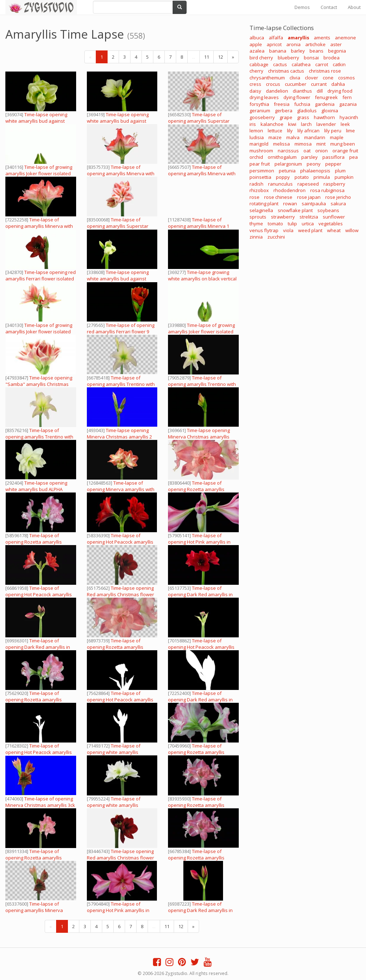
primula (322, 177)
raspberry (334, 184)
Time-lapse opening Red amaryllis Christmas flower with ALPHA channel (120, 594)
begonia (337, 51)
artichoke (315, 44)
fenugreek (326, 97)
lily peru (333, 131)
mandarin (315, 137)
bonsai (311, 58)
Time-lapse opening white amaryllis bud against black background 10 (118, 121)
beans (316, 51)
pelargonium (288, 164)
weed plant (310, 230)
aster (336, 44)
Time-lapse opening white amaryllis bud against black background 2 (36, 121)
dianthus (302, 91)
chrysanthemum (267, 78)
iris (253, 124)
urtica (308, 224)
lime (350, 131)
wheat (334, 230)
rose (254, 197)
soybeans (328, 210)
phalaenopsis (315, 171)
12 (221, 57)
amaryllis (298, 38)
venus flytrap (264, 230)
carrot (322, 64)
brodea (332, 58)
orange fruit (345, 151)
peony (314, 164)
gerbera (284, 111)
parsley (310, 157)
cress (255, 84)
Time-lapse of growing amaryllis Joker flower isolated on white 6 (39, 332)
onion (322, 151)
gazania (348, 104)
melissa (281, 144)
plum (340, 171)
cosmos (347, 78)
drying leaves (264, 97)
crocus (273, 84)
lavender (326, 124)
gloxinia (330, 111)
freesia (282, 104)
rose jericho (338, 197)
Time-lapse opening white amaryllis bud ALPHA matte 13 (36, 489)
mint (321, 144)
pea (353, 157)
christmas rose (325, 71)
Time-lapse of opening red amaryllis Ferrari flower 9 (121, 328)
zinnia (256, 237)
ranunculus (280, 184)
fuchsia (302, 104)
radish (256, 184)
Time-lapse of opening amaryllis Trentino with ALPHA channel (121, 384)
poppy (283, 177)
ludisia (257, 137)
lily (290, 131)
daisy (255, 91)
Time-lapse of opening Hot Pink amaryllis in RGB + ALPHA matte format (199, 542)
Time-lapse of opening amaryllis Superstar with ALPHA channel (199, 121)
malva (293, 137)
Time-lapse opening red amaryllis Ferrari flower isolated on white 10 (41, 279)
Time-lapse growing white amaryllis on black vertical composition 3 (202, 279)
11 (207, 57)
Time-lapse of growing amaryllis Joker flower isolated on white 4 (39, 173)
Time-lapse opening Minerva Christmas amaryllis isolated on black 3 (199, 437)
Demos (302, 7)
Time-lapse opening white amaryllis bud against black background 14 (118, 279)
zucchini (276, 237)
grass (303, 117)
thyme (256, 224)
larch (306, 124)
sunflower (334, 217)
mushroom (261, 151)
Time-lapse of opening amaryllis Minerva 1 (199, 223)
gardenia (325, 104)
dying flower (297, 97)
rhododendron (290, 190)
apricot (274, 44)
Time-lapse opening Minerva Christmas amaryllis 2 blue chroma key (119, 437)
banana (278, 51)
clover (311, 78)
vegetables (331, 224)
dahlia (338, 84)
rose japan (309, 197)
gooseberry (262, 117)
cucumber (296, 84)
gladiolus (307, 111)
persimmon (262, 171)
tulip (292, 224)
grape (286, 117)
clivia (295, 78)
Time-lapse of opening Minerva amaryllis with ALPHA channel (121, 489)
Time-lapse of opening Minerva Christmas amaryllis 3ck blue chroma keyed (40, 805)
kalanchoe (272, 124)
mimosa (303, 144)
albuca (257, 38)
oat (307, 151)
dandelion (277, 91)
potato (302, 177)
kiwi (292, 124)
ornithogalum (282, 157)
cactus (280, 64)
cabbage (259, 64)
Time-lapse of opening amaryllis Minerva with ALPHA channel (121, 173)
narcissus (288, 151)
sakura (338, 204)
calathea (301, 64)
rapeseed (308, 184)
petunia (287, 171)
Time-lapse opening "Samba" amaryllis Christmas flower (39, 384)
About (354, 7)
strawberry (283, 217)
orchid (256, 157)
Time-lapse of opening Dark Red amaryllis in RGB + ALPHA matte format (200, 594)
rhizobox (259, 190)
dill (320, 91)
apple (256, 44)
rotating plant (264, 204)
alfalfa (276, 38)
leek (345, 124)
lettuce (275, 131)
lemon (256, 131)
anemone (345, 38)
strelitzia (309, 217)
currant (319, 84)
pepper (333, 164)
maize (275, 137)
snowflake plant (295, 210)
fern (347, 97)
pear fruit (260, 164)
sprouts (258, 217)
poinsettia (260, 177)
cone (328, 78)
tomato (275, 224)
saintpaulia (314, 204)
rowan (290, 204)
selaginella (261, 210)
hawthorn (324, 117)
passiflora (333, 157)
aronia (293, 44)
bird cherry (261, 58)
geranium (260, 111)
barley (298, 51)
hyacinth (349, 117)
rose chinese (278, 197)
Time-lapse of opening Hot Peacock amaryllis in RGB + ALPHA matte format (120, 542)
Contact (329, 7)
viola (288, 230)
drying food (340, 91)
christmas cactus (286, 71)
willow (352, 230)
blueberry (288, 58)
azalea (257, 51)
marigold (259, 144)
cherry (256, 71)
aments (322, 38)
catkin (339, 64)
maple (337, 137)
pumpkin (344, 177)
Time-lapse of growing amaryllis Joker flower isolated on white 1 (201, 332)
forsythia (259, 104)
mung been (343, 144)
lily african (308, 131)
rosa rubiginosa (327, 190)
